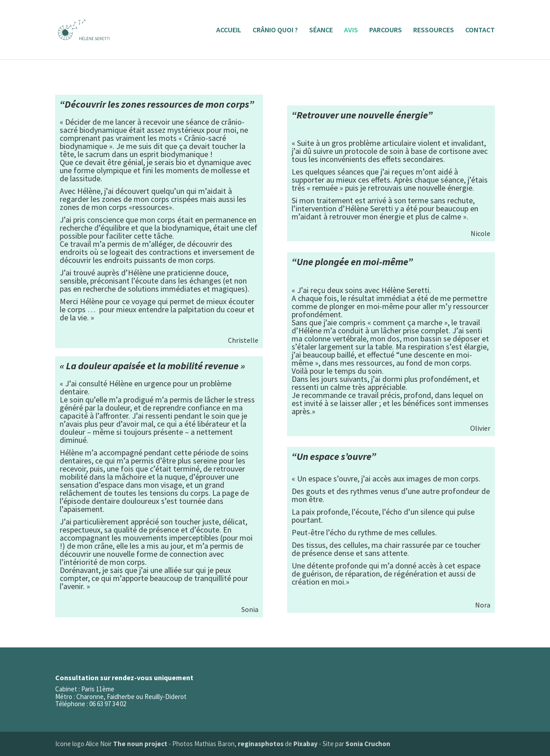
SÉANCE (321, 30)
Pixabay (306, 744)
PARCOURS (386, 30)
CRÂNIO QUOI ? (275, 30)
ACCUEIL (229, 30)
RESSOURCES (434, 30)
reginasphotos (261, 744)
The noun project (140, 744)
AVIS (351, 30)
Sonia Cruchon (368, 744)
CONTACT (480, 30)
